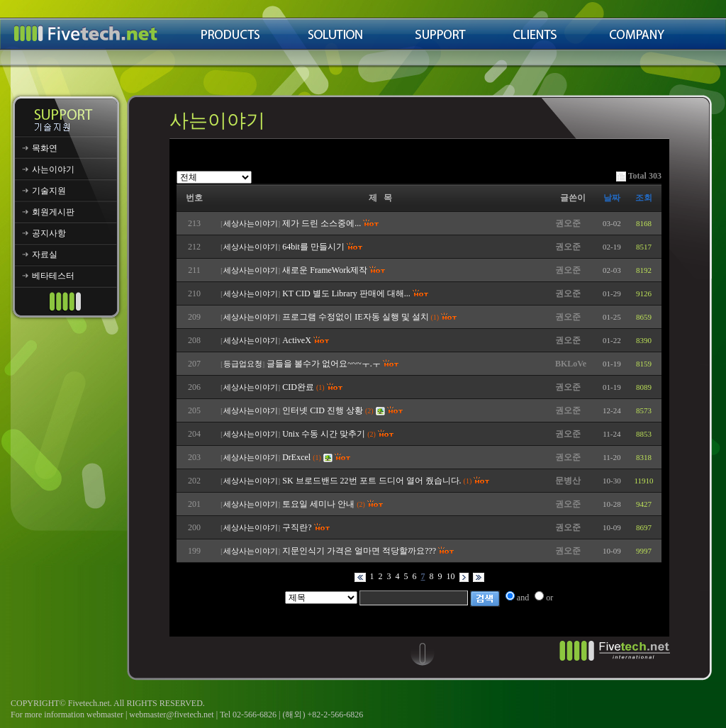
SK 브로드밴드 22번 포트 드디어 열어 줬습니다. (372, 481)
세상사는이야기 (251, 224)
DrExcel (296, 457)
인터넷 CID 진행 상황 (323, 410)
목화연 (45, 148)
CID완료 (298, 387)
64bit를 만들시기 (313, 247)
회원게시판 (53, 212)
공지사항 (49, 233)
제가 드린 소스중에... (322, 223)
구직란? (297, 527)
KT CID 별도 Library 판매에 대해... (346, 293)
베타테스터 (53, 276)
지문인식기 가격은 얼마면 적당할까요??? (359, 551)
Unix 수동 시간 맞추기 (324, 434)
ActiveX (297, 340)
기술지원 (49, 191)
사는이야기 (53, 169)
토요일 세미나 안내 (318, 504)
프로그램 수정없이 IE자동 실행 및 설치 (355, 317)
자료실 (45, 254)
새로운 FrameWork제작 (325, 270)
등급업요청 (243, 364)
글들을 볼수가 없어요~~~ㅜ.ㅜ (323, 364)
